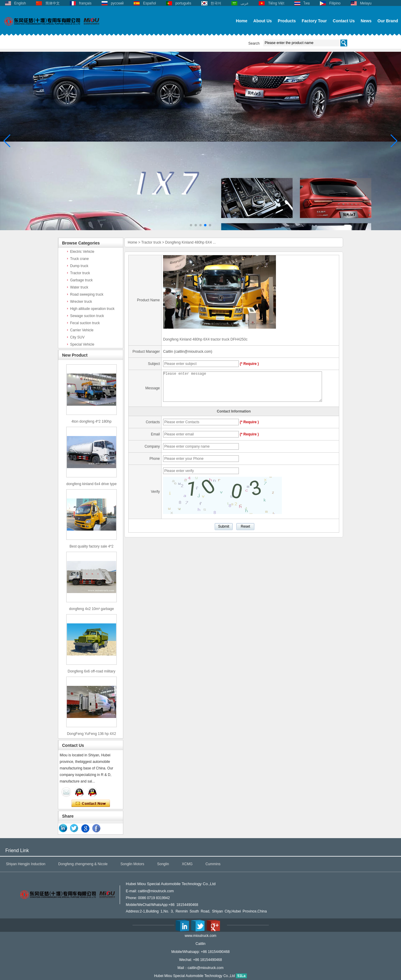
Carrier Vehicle (82, 330)
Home (242, 21)
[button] (191, 225)
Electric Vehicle (82, 252)
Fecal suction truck (85, 323)
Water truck (79, 287)
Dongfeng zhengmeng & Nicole (83, 864)
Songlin (163, 864)
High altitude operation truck (92, 309)
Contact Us (344, 21)
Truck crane (79, 259)
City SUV (77, 337)
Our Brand (388, 21)
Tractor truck (80, 273)
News (366, 21)
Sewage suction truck (87, 316)
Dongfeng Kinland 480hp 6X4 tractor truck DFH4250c (205, 339)
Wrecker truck (81, 302)
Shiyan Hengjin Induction (26, 864)
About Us (263, 21)
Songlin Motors (132, 864)
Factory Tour (314, 21)
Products (287, 21)
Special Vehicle (82, 344)
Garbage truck (81, 280)
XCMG (187, 864)
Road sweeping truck (87, 294)
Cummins (213, 864)
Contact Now (91, 804)
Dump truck (79, 266)
